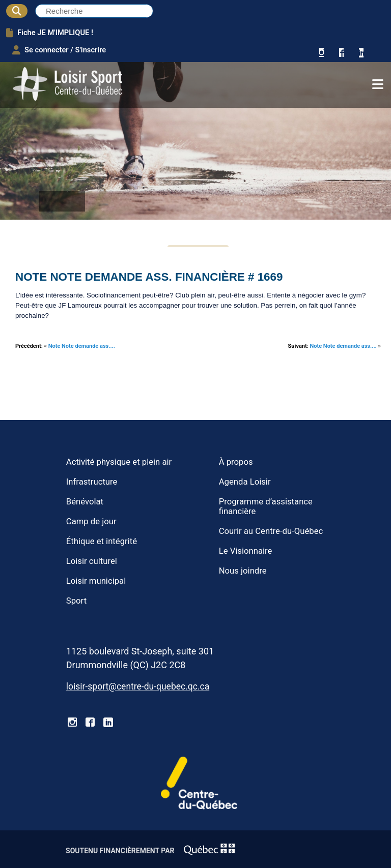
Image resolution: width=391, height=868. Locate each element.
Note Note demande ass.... (82, 346)
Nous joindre (243, 571)
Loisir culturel (92, 561)
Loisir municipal (96, 581)
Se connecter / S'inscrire (59, 50)
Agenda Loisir (245, 482)
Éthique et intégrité (102, 541)
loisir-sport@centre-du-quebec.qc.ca (138, 686)
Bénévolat (85, 502)
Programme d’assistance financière (266, 506)
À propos (236, 462)
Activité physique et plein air (119, 462)
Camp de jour (91, 521)
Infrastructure (92, 482)
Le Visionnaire (246, 551)
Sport (76, 601)
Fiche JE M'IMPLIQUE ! (50, 33)
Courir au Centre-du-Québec (271, 531)
